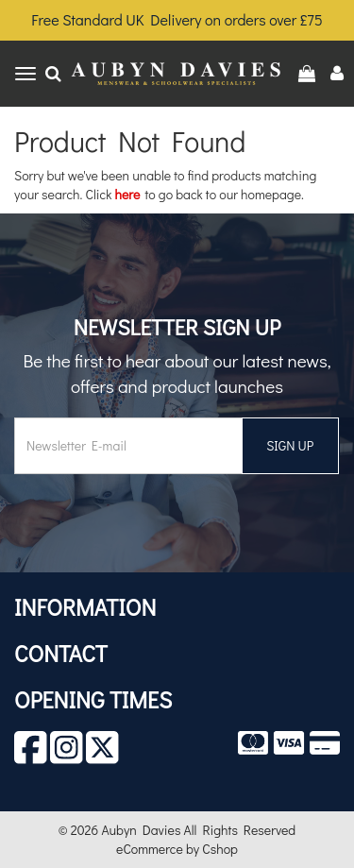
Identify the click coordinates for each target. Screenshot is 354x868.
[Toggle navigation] (25, 74)
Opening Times (93, 699)
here (128, 194)
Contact (61, 653)
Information (85, 607)
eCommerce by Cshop (177, 849)
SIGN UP (290, 445)
